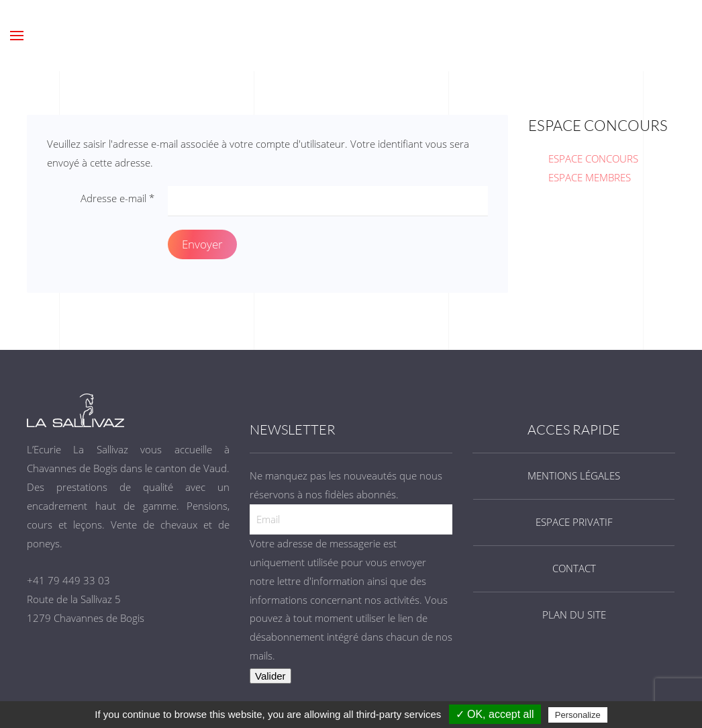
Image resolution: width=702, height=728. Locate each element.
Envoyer (202, 244)
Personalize (578, 715)
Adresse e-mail (117, 198)
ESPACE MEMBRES (590, 177)
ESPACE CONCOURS (593, 158)
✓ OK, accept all (495, 714)
